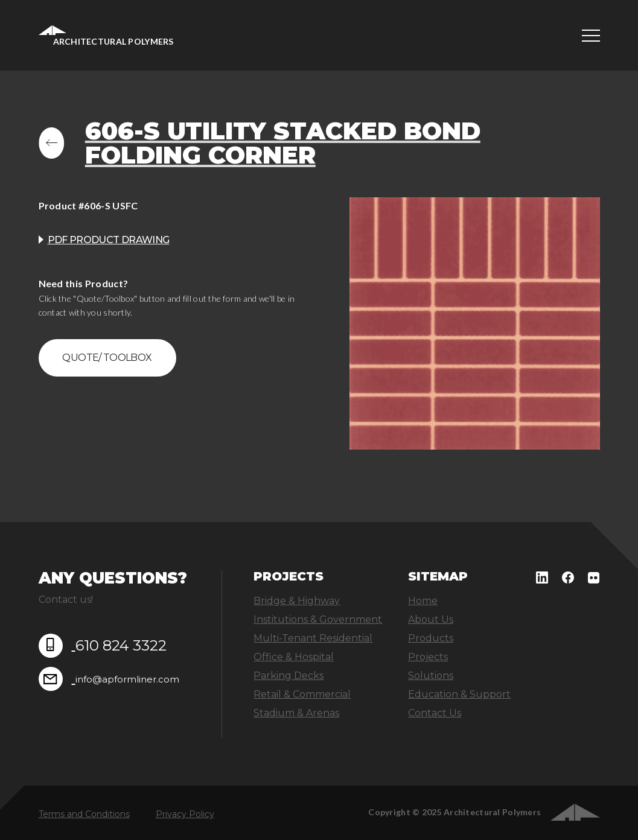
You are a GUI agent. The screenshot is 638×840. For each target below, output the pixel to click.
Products (431, 638)
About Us (431, 619)
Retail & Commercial (302, 694)
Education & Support (459, 694)
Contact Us (435, 713)
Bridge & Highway (297, 601)
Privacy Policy (185, 814)
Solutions (431, 676)
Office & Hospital (294, 657)
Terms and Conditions (84, 814)
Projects (428, 657)
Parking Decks (289, 676)
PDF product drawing (109, 240)
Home (423, 601)
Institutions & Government (318, 619)
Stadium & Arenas (296, 713)
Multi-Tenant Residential (313, 638)
